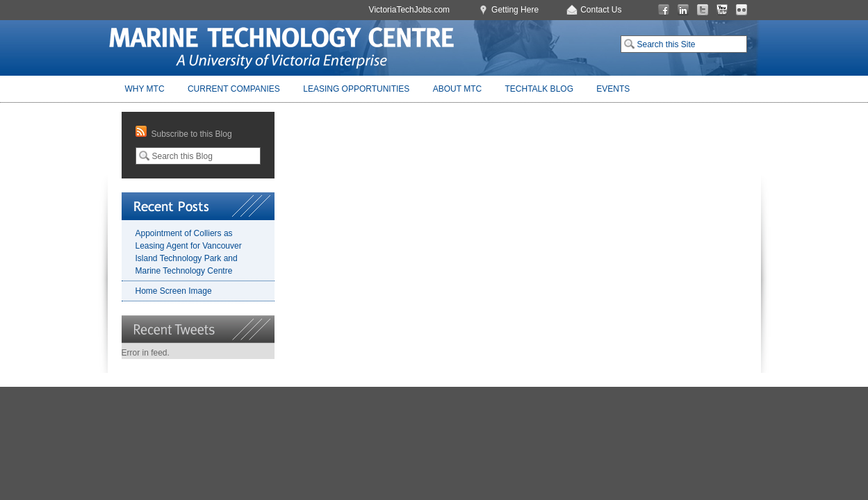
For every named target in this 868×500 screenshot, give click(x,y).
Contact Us (601, 10)
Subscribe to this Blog (192, 134)
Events (613, 89)
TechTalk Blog (539, 89)
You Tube (722, 10)
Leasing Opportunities (356, 89)
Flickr (742, 10)
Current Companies (234, 89)
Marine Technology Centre (281, 48)
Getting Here (515, 10)
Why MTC (145, 89)
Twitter (703, 10)
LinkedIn (683, 10)
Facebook (664, 10)
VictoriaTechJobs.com (410, 10)
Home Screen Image (174, 291)
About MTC (457, 89)
